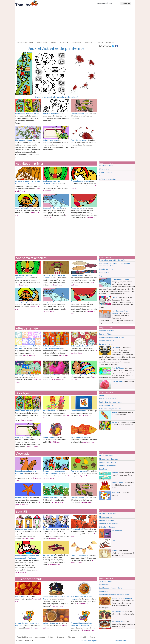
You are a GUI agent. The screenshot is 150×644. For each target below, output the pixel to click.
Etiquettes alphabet (107, 520)
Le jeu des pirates (106, 172)
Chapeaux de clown (107, 341)
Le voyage (110, 42)
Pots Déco (103, 469)
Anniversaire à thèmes (31, 258)
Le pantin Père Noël (107, 331)
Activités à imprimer (25, 42)
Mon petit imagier (106, 517)
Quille (101, 395)
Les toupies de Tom (107, 405)
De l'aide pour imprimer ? (90, 641)
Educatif (89, 42)
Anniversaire (42, 42)
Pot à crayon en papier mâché (110, 409)
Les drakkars (104, 585)
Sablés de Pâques (106, 334)
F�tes (51, 637)
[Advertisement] (75, 24)
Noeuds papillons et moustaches (111, 337)
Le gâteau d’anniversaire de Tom (111, 588)
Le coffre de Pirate (106, 166)
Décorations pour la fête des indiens (113, 260)
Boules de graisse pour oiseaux (111, 402)
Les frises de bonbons (107, 466)
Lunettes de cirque (106, 344)
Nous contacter (121, 641)
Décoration (24, 453)
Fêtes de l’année (27, 328)
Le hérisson (104, 591)
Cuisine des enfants (29, 579)
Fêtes (54, 42)
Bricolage (22, 393)
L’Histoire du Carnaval (107, 527)
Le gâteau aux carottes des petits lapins (114, 595)
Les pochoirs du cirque (108, 462)
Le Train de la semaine (107, 179)
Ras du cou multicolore (108, 399)
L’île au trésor (104, 169)
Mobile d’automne (106, 456)
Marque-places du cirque (108, 459)
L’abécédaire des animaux (109, 524)
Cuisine (99, 42)
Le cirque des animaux (107, 176)
